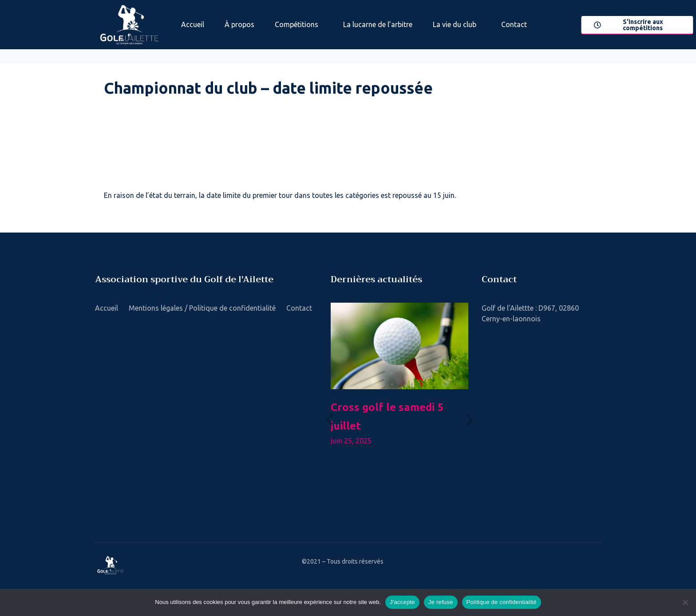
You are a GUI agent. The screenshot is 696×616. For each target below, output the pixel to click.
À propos (239, 24)
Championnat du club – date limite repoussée (268, 88)
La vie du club (455, 24)
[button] (330, 419)
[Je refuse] (685, 602)
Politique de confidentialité (502, 602)
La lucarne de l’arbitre (378, 24)
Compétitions (297, 24)
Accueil (193, 24)
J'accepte (402, 602)
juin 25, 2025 (351, 441)
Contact (514, 24)
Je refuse (441, 602)
